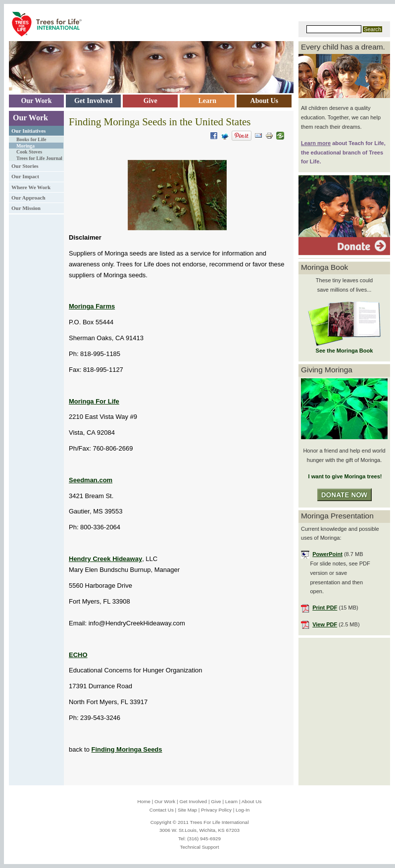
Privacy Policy (216, 810)
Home (144, 801)
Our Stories (25, 166)
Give (216, 801)
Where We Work (31, 187)
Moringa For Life (94, 401)
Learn (231, 801)
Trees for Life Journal (39, 158)
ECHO (78, 655)
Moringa (25, 146)
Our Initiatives (28, 131)
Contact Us (162, 810)
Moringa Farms (92, 306)
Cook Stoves (29, 152)
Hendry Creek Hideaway (105, 559)
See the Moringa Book (345, 351)
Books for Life (31, 139)
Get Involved (193, 801)
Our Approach (28, 198)
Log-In (243, 810)
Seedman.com (91, 480)
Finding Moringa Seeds (127, 749)
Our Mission (26, 208)
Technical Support (200, 847)
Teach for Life (366, 143)
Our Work (30, 118)
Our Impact (25, 176)
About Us (252, 801)
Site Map (187, 810)
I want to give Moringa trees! (344, 476)
